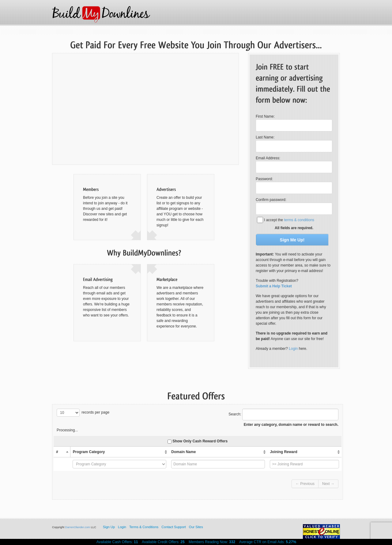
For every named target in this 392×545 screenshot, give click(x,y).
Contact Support (174, 527)
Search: (283, 414)
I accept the (289, 220)
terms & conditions (299, 220)
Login (293, 349)
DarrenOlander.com (78, 527)
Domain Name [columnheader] (183, 452)
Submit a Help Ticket (274, 286)
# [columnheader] (57, 452)
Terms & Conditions (144, 527)
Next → (328, 484)
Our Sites (196, 527)
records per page (83, 413)
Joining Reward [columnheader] (283, 452)
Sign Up (109, 527)
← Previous (305, 484)
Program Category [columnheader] (89, 452)
